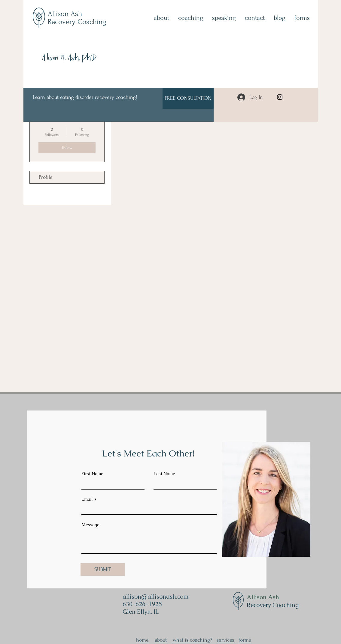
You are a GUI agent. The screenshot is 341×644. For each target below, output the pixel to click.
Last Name (164, 474)
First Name (92, 474)
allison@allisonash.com (156, 597)
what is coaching (191, 640)
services (225, 640)
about (161, 640)
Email (87, 499)
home (142, 640)
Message (90, 525)
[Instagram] (280, 97)
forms (245, 640)
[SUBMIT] (103, 569)
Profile (46, 177)
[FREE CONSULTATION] (188, 98)
